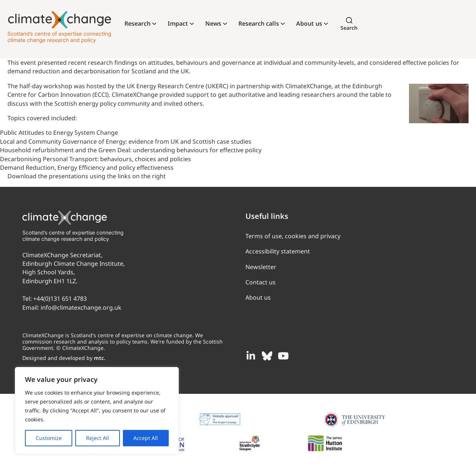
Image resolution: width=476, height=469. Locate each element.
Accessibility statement (278, 251)
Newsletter (261, 267)
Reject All (98, 438)
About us (309, 23)
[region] (97, 411)
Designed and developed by (64, 358)
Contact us (261, 282)
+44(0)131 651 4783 (60, 299)
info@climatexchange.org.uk (81, 307)
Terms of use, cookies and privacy (293, 236)
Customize (49, 438)
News (213, 23)
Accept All (146, 438)
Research (137, 23)
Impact (178, 23)
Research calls (259, 23)
